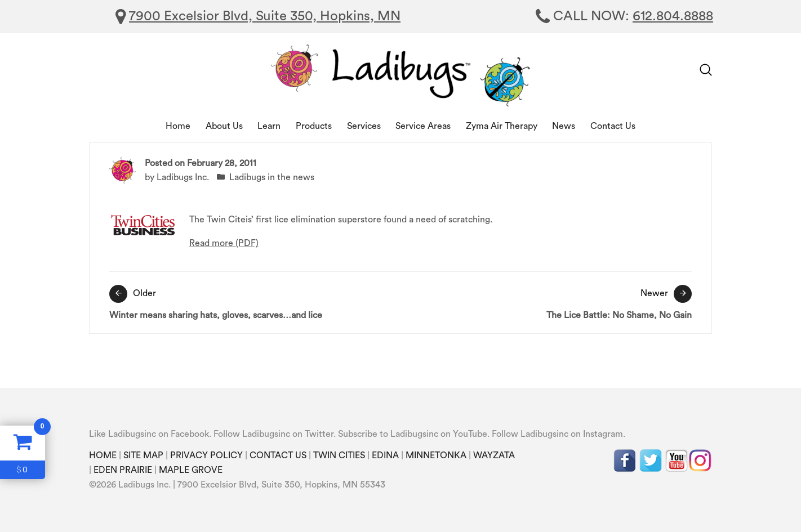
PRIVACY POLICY (206, 455)
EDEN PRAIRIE (123, 470)
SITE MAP (143, 455)
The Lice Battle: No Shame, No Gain (549, 302)
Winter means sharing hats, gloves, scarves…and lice (252, 302)
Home (178, 126)
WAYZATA (494, 455)
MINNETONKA (436, 455)
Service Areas (423, 126)
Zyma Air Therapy (502, 126)
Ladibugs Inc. (183, 177)
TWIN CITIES (339, 455)
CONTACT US (278, 455)
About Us (224, 126)
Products (314, 126)
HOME (103, 455)
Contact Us (613, 126)
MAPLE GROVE (191, 470)
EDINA (385, 455)
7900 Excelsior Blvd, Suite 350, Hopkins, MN (265, 16)
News (564, 126)
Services (364, 126)
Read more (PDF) (224, 243)
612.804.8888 (673, 16)
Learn (269, 126)
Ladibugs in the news (272, 177)
